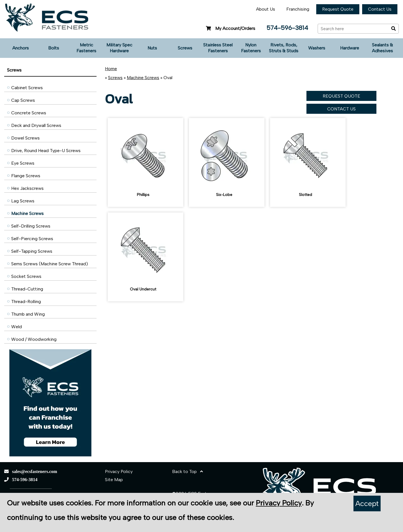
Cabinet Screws (27, 88)
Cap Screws (23, 100)
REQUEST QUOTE (341, 96)
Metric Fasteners (86, 48)
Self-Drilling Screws (31, 226)
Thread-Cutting (27, 289)
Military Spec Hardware (119, 48)
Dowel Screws (25, 138)
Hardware (350, 48)
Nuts (152, 48)
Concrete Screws (29, 113)
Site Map (114, 480)
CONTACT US (341, 109)
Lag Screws (23, 201)
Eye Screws (23, 163)
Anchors (21, 48)
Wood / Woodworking (34, 339)
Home (111, 69)
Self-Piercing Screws (32, 239)
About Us (266, 9)
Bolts (54, 48)
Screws (185, 48)
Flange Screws (26, 176)
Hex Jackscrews (27, 188)
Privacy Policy (119, 471)
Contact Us (380, 9)
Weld (17, 327)
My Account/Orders (230, 28)
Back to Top (188, 471)
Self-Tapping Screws (32, 251)
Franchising (298, 9)
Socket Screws (26, 276)
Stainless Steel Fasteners (218, 48)
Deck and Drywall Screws (36, 125)
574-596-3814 (287, 28)
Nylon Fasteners (251, 48)
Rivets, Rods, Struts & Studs (284, 48)
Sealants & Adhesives (382, 48)
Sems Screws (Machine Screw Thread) (50, 264)
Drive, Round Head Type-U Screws (46, 151)
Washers (317, 48)
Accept (367, 503)
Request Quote (338, 9)
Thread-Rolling (26, 302)
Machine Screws (27, 213)
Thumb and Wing (28, 314)
